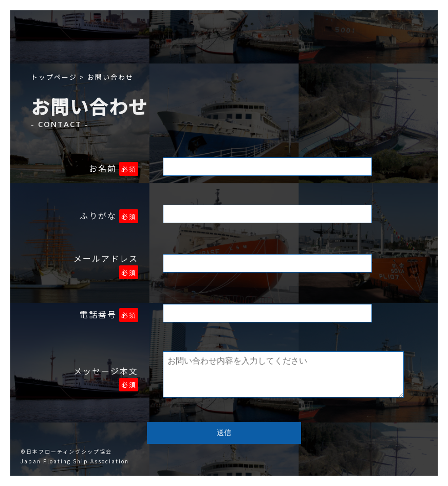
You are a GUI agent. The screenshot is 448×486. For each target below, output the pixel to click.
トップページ (54, 77)
